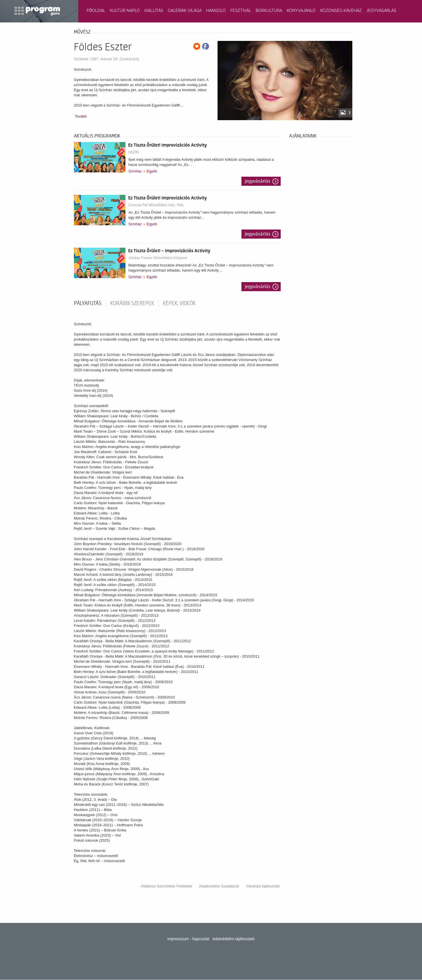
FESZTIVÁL (241, 11)
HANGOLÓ (216, 11)
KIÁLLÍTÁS (154, 11)
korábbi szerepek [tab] (132, 303)
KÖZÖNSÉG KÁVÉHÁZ (341, 11)
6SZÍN (134, 152)
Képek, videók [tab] (179, 303)
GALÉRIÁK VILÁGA (185, 11)
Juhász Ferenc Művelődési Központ (158, 258)
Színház (135, 171)
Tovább (81, 116)
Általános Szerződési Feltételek (166, 886)
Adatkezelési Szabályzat (219, 886)
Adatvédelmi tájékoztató (234, 939)
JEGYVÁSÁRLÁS (381, 11)
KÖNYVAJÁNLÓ (301, 11)
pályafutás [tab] (88, 303)
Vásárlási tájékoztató (263, 886)
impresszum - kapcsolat (188, 939)
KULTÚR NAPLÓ (125, 11)
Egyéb (152, 171)
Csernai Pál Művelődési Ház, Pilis (156, 205)
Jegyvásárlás (258, 181)
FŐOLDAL (96, 11)
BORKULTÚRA (269, 11)
